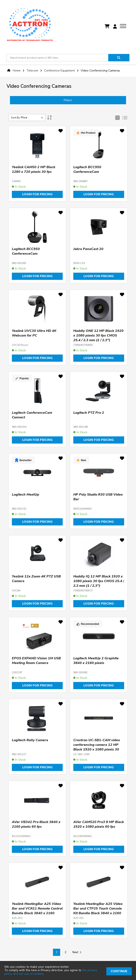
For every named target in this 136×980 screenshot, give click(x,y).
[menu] (123, 26)
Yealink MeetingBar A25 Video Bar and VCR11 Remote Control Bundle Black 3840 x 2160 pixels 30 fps (37, 911)
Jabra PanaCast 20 (88, 249)
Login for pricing (37, 194)
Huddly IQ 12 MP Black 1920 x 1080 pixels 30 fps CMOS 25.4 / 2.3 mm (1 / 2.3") (99, 581)
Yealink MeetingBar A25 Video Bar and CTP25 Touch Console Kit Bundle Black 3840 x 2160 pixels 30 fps (98, 911)
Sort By (15, 118)
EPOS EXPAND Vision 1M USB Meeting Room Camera (36, 661)
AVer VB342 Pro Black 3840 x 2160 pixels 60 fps (36, 824)
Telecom (33, 71)
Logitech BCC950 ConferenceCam (87, 169)
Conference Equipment (60, 71)
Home (17, 71)
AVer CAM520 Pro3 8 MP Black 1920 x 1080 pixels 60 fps (99, 824)
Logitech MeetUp (26, 495)
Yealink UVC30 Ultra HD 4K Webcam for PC (34, 333)
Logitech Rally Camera (30, 740)
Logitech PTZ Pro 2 (89, 413)
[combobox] (57, 58)
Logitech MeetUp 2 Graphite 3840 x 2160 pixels (96, 661)
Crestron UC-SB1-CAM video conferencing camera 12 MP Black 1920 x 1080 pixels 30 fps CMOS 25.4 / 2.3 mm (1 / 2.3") (97, 749)
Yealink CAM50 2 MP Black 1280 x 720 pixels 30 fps (34, 169)
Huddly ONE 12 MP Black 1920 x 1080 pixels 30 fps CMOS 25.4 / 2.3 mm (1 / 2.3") (98, 335)
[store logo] (30, 26)
